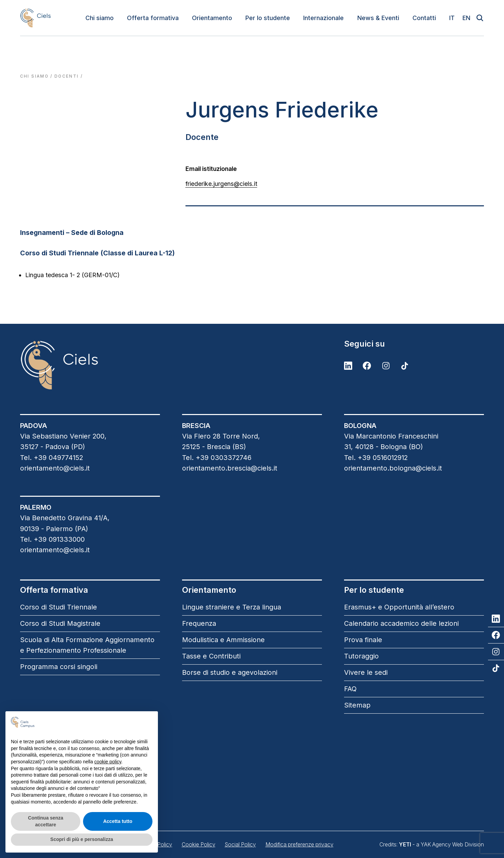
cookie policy (108, 762)
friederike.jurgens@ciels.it (221, 184)
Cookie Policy (199, 845)
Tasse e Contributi (211, 656)
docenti (67, 76)
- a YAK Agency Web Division (441, 845)
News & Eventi (378, 18)
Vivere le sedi (366, 672)
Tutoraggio (361, 656)
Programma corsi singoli (59, 667)
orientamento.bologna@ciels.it (393, 468)
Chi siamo (100, 18)
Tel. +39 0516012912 (376, 458)
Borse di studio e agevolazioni (230, 672)
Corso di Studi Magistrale (60, 623)
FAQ (350, 689)
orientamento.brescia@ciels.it (230, 468)
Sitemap (357, 705)
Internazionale (323, 18)
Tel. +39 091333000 (52, 539)
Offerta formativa (153, 18)
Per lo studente (268, 18)
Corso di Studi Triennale (59, 607)
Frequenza (199, 623)
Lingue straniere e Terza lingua (232, 607)
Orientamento (212, 18)
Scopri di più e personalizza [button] (82, 839)
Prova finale (363, 640)
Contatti (424, 18)
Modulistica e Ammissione (223, 640)
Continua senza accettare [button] (45, 821)
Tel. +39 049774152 (52, 458)
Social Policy (240, 845)
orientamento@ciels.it (55, 468)
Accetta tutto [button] (118, 821)
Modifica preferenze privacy (299, 845)
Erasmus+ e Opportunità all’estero (399, 607)
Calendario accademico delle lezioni (401, 623)
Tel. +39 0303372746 (217, 458)
